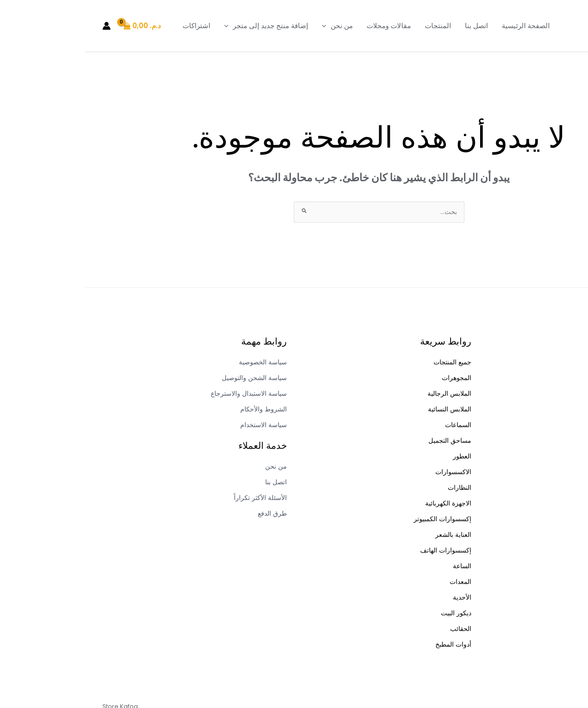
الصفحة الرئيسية (441, 26)
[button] (241, 26)
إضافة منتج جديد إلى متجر (181, 26)
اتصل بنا (392, 26)
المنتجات (353, 26)
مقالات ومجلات (304, 26)
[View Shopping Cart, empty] (58, 26)
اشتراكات (112, 26)
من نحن (252, 26)
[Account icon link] (22, 26)
